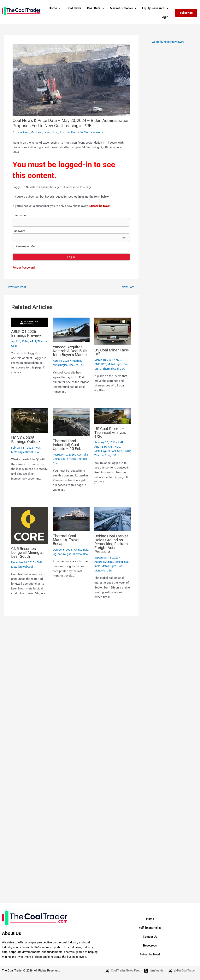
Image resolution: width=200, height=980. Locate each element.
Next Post (130, 287)
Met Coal (36, 132)
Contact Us (150, 937)
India (85, 550)
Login (164, 17)
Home (55, 8)
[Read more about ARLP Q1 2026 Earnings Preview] (30, 322)
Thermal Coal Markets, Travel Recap (66, 540)
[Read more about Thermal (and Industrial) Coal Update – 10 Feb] (71, 422)
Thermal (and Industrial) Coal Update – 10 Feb (67, 445)
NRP (128, 451)
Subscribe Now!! (150, 954)
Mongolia (100, 571)
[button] (55, 8)
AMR (118, 360)
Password (19, 231)
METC (98, 369)
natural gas (65, 554)
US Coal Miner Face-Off (112, 352)
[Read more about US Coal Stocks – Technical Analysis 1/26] (113, 416)
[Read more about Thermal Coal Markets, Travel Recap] (71, 519)
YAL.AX (80, 365)
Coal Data (96, 8)
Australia (77, 361)
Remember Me (24, 246)
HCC (104, 364)
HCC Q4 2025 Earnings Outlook (26, 440)
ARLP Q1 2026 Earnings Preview (26, 333)
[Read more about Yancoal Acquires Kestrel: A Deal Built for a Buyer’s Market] (71, 330)
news (47, 132)
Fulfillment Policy (150, 928)
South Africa (68, 459)
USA (122, 369)
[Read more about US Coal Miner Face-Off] (113, 331)
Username (19, 215)
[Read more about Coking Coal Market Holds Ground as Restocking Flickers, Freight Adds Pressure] (113, 519)
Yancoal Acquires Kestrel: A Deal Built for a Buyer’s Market (70, 351)
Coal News (74, 8)
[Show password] (124, 238)
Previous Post (15, 287)
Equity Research (155, 8)
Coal (26, 132)
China (18, 132)
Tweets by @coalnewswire (167, 42)
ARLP (33, 341)
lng (55, 554)
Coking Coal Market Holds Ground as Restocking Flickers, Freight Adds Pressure (111, 544)
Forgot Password (24, 268)
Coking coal (121, 562)
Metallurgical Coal (64, 365)
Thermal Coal (68, 132)
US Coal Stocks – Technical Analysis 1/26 (110, 433)
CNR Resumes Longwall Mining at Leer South (27, 553)
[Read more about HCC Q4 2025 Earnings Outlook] (30, 421)
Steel (55, 132)
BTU (125, 360)
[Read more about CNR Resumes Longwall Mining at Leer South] (30, 525)
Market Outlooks (123, 8)
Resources (150, 946)
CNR (97, 364)
